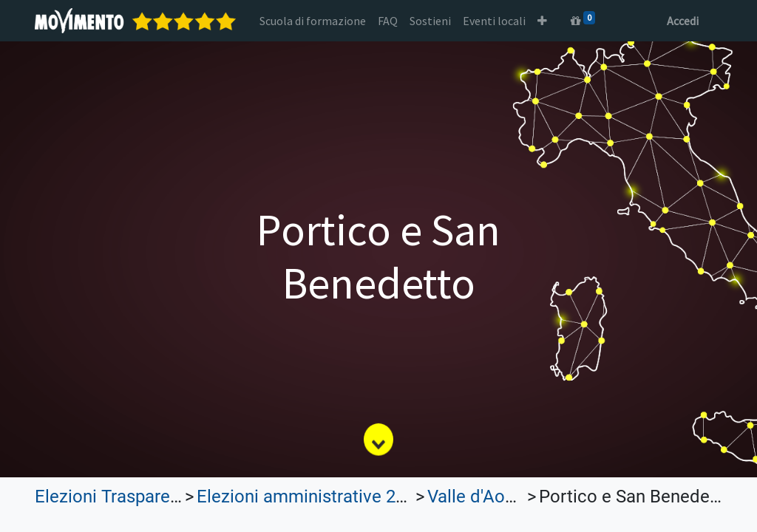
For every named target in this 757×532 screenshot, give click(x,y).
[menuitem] (313, 21)
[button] (542, 21)
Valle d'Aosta (478, 497)
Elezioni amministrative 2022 (310, 497)
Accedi (683, 21)
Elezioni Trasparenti (112, 497)
